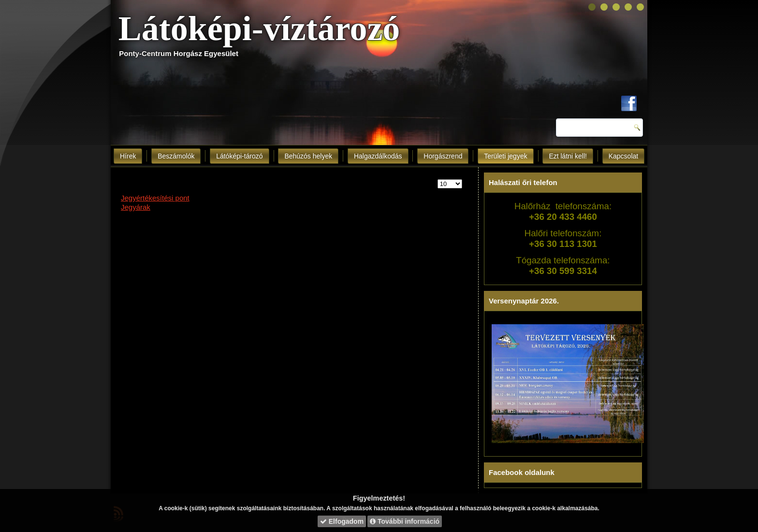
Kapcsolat (623, 156)
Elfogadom (342, 521)
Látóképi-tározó (240, 156)
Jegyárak (136, 207)
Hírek (128, 156)
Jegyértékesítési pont (155, 198)
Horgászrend (443, 156)
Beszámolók (176, 156)
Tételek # (438, 180)
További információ (405, 521)
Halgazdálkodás (378, 156)
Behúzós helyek (308, 156)
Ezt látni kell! (568, 156)
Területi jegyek (506, 156)
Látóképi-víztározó (259, 29)
